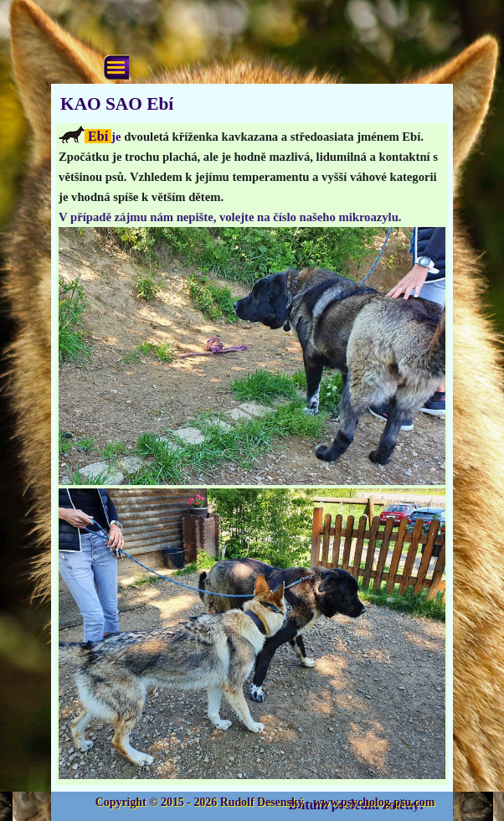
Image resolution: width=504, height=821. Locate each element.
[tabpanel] (252, 454)
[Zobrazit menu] (116, 67)
